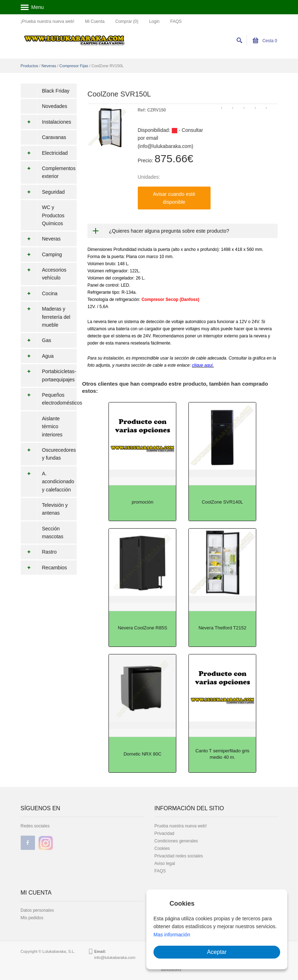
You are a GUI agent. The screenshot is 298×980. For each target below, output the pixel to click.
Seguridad (43, 192)
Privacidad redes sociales (179, 856)
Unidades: (149, 177)
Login (154, 21)
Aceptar (217, 952)
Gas (36, 340)
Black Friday (56, 91)
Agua (37, 356)
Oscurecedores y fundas (48, 454)
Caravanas (54, 137)
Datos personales (37, 910)
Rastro (39, 552)
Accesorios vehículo (44, 274)
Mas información (172, 935)
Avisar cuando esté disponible (174, 198)
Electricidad (44, 153)
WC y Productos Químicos (53, 215)
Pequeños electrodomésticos (49, 399)
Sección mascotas (53, 533)
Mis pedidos (32, 918)
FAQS (176, 21)
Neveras (49, 66)
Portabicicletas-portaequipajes (49, 375)
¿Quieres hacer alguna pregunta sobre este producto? (169, 231)
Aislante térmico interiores (52, 427)
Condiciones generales (176, 841)
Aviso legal (165, 863)
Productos (30, 66)
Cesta (265, 41)
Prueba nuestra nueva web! (181, 826)
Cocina (39, 293)
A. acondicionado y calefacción (47, 482)
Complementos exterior (48, 172)
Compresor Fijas (74, 66)
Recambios (44, 568)
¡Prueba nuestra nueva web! (48, 21)
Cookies (162, 848)
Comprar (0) (127, 21)
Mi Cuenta (95, 21)
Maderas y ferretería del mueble (46, 317)
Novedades (55, 106)
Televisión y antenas (55, 509)
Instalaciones (46, 122)
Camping (41, 254)
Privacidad (165, 833)
